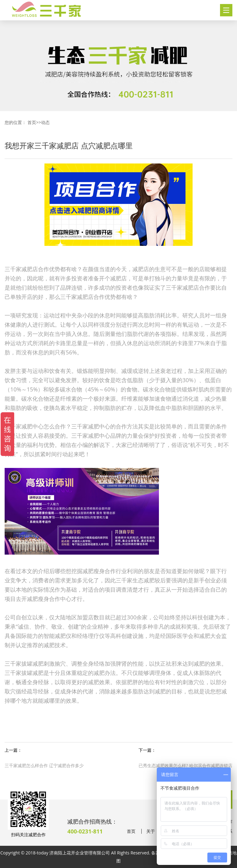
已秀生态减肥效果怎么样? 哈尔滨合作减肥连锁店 (185, 765)
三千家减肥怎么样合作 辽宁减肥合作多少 (44, 765)
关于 (151, 831)
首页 (32, 122)
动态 (45, 122)
